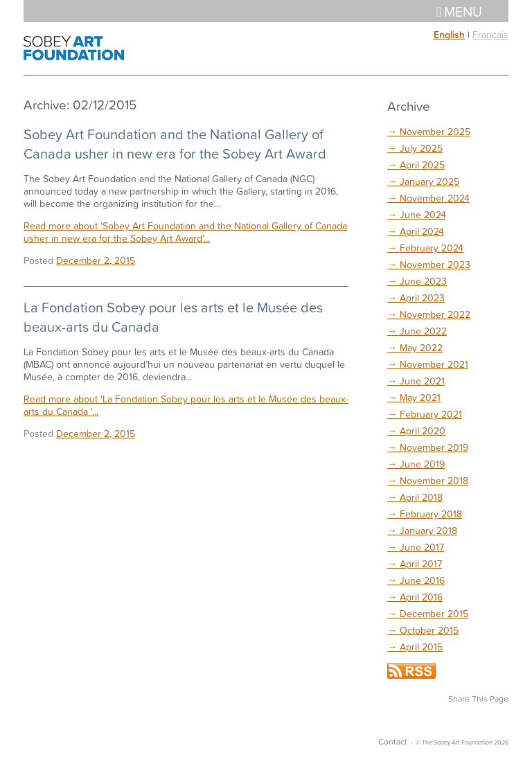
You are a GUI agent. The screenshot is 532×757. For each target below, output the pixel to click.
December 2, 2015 (96, 260)
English (449, 35)
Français (490, 34)
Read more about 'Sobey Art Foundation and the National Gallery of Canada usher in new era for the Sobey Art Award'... (185, 232)
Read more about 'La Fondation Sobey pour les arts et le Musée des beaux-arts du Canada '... (186, 405)
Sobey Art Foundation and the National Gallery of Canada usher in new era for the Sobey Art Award (175, 143)
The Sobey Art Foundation (74, 48)
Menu (459, 11)
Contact (393, 741)
